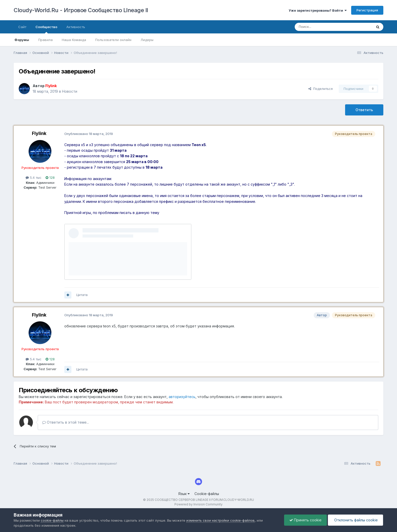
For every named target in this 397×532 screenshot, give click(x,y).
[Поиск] (322, 27)
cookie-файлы (52, 520)
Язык (184, 494)
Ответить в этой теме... (66, 422)
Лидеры (147, 40)
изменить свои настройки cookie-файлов (221, 520)
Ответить (364, 110)
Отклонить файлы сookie (355, 520)
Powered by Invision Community (198, 504)
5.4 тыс (34, 178)
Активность (76, 27)
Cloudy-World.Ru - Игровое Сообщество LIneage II (81, 10)
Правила (45, 40)
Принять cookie (305, 520)
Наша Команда (74, 40)
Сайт (22, 27)
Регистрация (367, 10)
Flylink (39, 133)
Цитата (82, 295)
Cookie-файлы (207, 494)
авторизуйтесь (182, 397)
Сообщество (46, 29)
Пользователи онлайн (113, 40)
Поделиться (321, 89)
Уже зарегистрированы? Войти (318, 10)
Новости (70, 91)
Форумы (22, 40)
